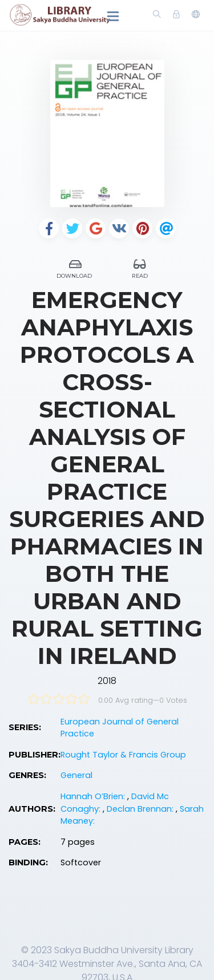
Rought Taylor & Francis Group (123, 755)
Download (76, 267)
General (76, 775)
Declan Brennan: (141, 809)
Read (140, 267)
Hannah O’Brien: (94, 796)
